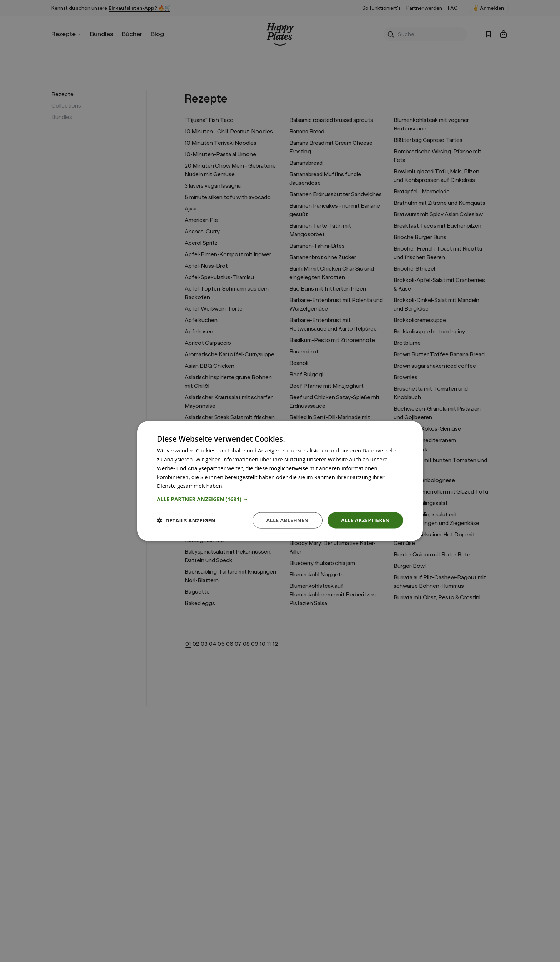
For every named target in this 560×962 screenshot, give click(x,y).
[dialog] (280, 481)
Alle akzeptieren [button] (365, 520)
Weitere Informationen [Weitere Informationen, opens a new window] (253, 486)
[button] (280, 499)
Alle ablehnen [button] (287, 520)
